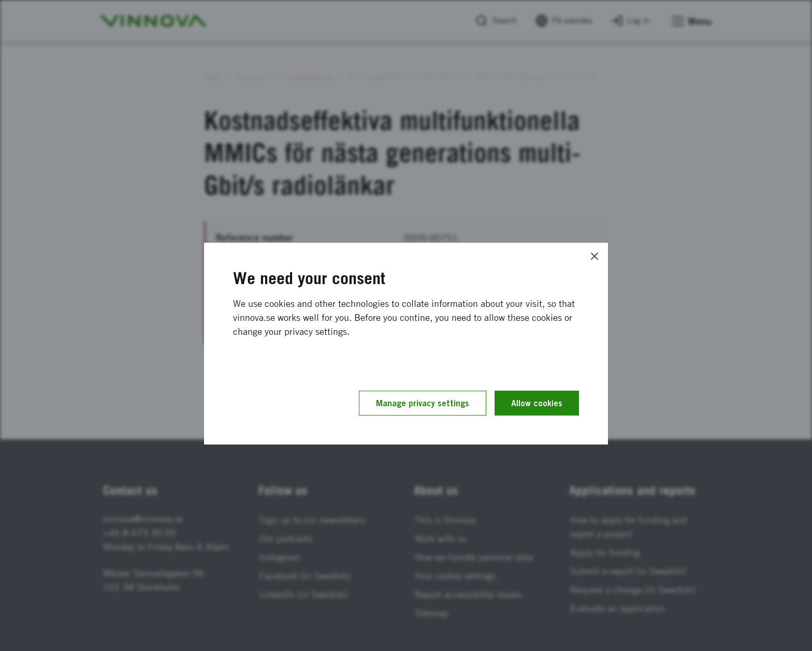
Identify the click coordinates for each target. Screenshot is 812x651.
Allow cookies (537, 403)
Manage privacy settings (423, 403)
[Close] (594, 256)
